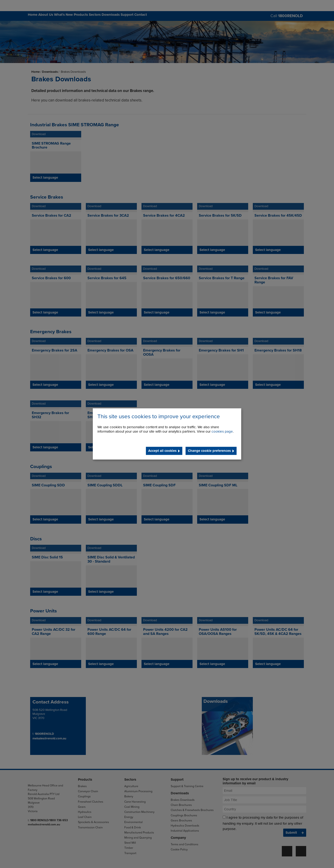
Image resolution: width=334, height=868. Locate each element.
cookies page (222, 432)
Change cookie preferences (209, 451)
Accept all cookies (162, 451)
